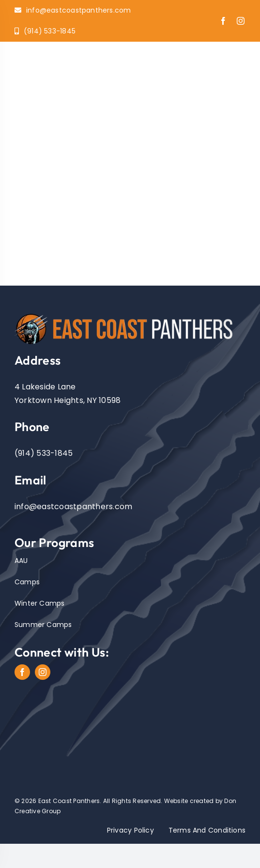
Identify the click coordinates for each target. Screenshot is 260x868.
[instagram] (241, 21)
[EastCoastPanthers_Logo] (130, 313)
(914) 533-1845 (44, 453)
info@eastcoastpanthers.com (73, 506)
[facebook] (223, 21)
